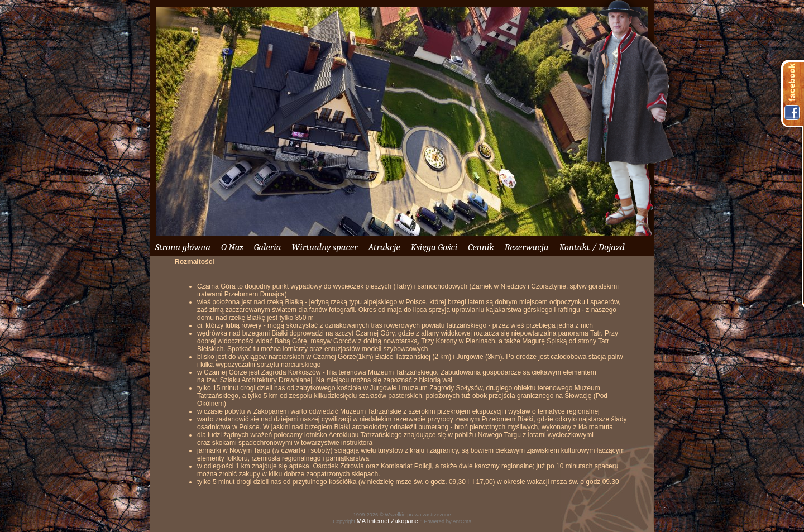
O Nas (232, 247)
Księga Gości (434, 247)
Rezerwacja (527, 247)
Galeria (268, 247)
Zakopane (405, 521)
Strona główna (183, 247)
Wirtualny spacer (324, 247)
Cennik (481, 247)
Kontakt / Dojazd (592, 247)
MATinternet (373, 521)
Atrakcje (384, 247)
